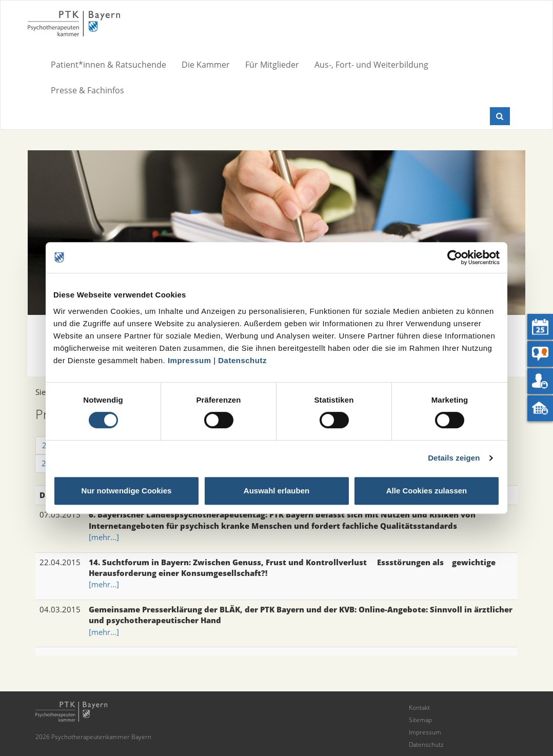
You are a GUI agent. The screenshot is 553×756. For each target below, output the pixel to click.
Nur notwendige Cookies (127, 491)
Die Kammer (206, 65)
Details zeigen (454, 458)
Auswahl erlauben (276, 491)
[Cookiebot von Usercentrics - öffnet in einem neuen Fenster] (455, 257)
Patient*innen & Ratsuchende (108, 65)
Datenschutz (242, 360)
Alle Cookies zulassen (427, 491)
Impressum (190, 360)
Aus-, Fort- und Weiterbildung (371, 65)
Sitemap (420, 720)
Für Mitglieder (272, 65)
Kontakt (419, 708)
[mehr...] (104, 537)
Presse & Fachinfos (87, 90)
